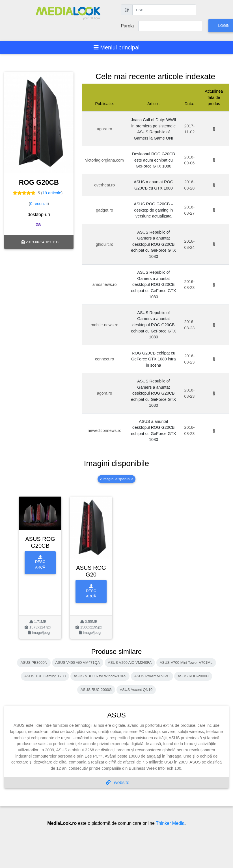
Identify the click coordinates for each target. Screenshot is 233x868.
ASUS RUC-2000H (193, 676)
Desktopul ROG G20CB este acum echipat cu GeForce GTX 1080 (154, 160)
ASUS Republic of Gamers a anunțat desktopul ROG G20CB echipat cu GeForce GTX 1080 (153, 244)
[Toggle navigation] (117, 47)
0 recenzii (39, 204)
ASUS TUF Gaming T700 (45, 676)
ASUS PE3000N (34, 663)
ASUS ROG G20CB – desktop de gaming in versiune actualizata (153, 210)
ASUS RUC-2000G (96, 690)
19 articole (52, 193)
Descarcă (40, 562)
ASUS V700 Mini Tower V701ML (186, 663)
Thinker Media (170, 823)
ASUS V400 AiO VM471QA (78, 663)
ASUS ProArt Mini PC (152, 676)
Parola (127, 26)
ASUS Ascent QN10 (136, 690)
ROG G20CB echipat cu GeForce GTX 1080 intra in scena (154, 359)
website (118, 783)
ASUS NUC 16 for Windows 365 (100, 676)
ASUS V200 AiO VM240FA (130, 663)
